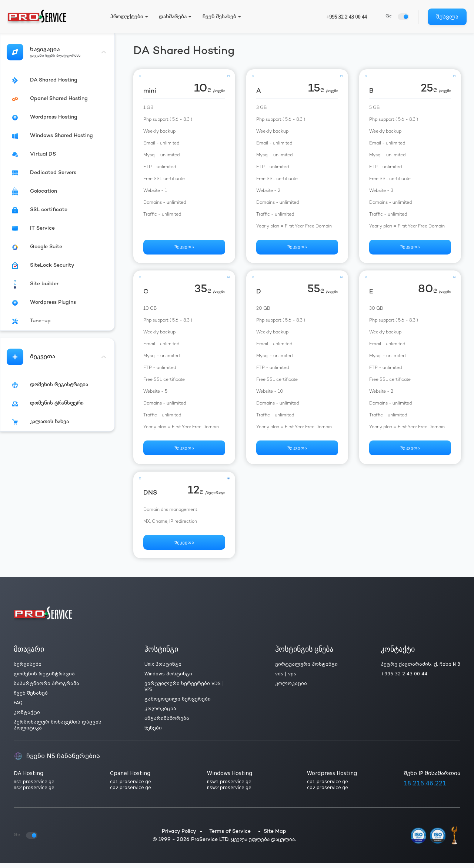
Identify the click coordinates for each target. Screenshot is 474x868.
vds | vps (286, 679)
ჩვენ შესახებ (31, 698)
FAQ (18, 708)
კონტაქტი (27, 717)
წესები (153, 733)
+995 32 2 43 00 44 (347, 17)
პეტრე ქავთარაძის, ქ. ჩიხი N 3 (420, 669)
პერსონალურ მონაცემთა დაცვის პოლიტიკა (58, 730)
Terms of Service (230, 836)
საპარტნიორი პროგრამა (46, 688)
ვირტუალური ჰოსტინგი (306, 669)
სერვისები (28, 669)
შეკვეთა (184, 248)
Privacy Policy (179, 836)
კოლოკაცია (160, 714)
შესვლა (447, 17)
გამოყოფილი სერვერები (178, 704)
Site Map (275, 836)
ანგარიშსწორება (167, 723)
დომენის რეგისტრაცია (44, 679)
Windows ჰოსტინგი (168, 679)
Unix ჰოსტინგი (163, 669)
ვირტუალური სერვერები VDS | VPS (184, 691)
